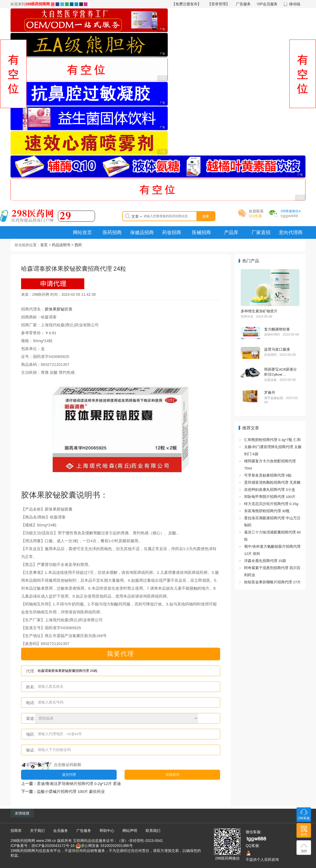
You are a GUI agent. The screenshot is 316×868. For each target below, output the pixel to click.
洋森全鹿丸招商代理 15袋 (265, 561)
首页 (44, 245)
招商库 (16, 830)
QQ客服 (255, 216)
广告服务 (243, 4)
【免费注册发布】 (186, 4)
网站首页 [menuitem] (82, 232)
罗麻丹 (270, 392)
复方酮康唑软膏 (277, 329)
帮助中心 (107, 830)
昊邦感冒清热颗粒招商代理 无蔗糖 (272, 483)
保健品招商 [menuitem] (142, 232)
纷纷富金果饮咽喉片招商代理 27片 (272, 582)
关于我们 (37, 830)
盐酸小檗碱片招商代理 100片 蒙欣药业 (71, 791)
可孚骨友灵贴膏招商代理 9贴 (268, 475)
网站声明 (130, 830)
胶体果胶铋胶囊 (49, 495)
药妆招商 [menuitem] (172, 232)
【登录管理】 (219, 4)
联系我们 (153, 830)
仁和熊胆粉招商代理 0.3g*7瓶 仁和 (272, 440)
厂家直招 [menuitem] (261, 232)
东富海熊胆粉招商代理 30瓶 (267, 511)
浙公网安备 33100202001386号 (107, 845)
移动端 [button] (295, 4)
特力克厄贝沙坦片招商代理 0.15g (271, 504)
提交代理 (69, 774)
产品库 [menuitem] (231, 232)
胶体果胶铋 (55, 309)
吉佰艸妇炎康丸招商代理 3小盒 (270, 490)
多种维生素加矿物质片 (259, 311)
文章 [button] (137, 216)
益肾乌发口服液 (277, 349)
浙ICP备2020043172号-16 (53, 845)
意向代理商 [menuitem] (291, 232)
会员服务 (61, 830)
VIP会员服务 (267, 4)
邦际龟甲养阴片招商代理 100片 (270, 497)
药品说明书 (61, 245)
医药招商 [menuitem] (112, 232)
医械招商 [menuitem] (201, 232)
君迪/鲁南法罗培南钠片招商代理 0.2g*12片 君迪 (79, 783)
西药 (78, 245)
